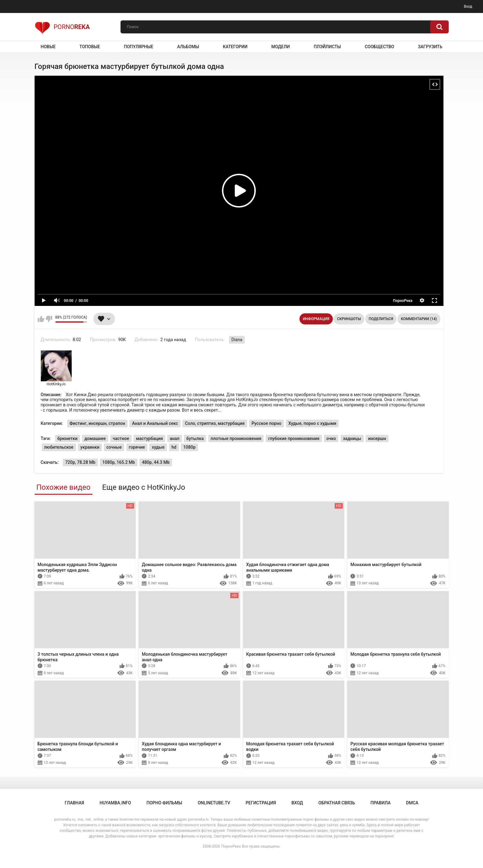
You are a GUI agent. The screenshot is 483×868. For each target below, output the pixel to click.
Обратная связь (337, 803)
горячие (137, 447)
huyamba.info (115, 803)
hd (174, 447)
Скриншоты (349, 319)
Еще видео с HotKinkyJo (144, 487)
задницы (352, 438)
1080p (189, 447)
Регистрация (261, 803)
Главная (74, 803)
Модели (281, 47)
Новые (48, 47)
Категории (235, 47)
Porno (62, 27)
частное (121, 438)
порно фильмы (164, 803)
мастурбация (149, 438)
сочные (114, 447)
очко (331, 438)
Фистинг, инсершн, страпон (97, 423)
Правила (381, 803)
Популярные (139, 47)
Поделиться (381, 319)
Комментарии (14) (419, 319)
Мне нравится (41, 319)
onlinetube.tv (214, 803)
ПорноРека (231, 846)
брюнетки (68, 438)
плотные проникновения (236, 438)
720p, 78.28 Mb (80, 462)
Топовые (90, 47)
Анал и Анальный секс (155, 423)
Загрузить (430, 47)
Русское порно (267, 423)
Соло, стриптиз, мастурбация (215, 423)
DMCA (412, 803)
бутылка (195, 438)
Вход (468, 6)
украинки (90, 447)
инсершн (377, 438)
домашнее (95, 438)
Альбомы (188, 47)
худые (158, 447)
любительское (59, 447)
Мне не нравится (49, 319)
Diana (237, 340)
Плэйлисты (327, 47)
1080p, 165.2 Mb (119, 462)
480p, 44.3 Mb (156, 462)
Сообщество (379, 47)
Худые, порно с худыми (312, 423)
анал (174, 438)
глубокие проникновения (294, 438)
